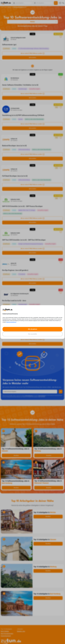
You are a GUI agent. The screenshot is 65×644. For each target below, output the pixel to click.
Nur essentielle (33, 334)
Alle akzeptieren (32, 329)
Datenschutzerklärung (11, 322)
